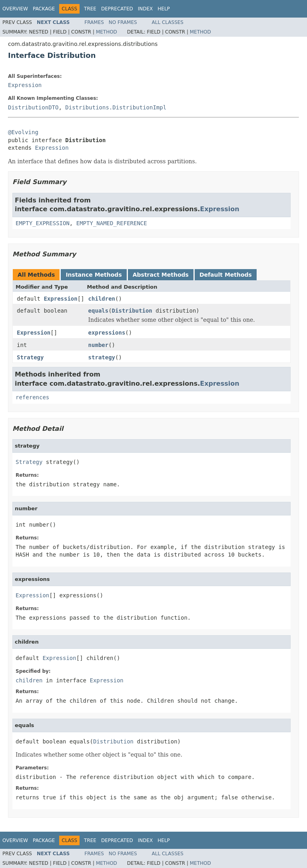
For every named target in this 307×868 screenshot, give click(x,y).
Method (107, 32)
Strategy (30, 357)
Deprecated (117, 9)
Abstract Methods (161, 275)
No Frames (123, 22)
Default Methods (226, 275)
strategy (102, 357)
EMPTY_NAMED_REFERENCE (112, 223)
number (99, 345)
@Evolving (23, 132)
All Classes (168, 22)
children (102, 299)
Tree (90, 9)
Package (44, 9)
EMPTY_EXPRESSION (43, 223)
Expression (25, 85)
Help (164, 9)
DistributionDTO (33, 107)
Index (146, 9)
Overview (15, 9)
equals (99, 311)
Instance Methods (94, 275)
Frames (94, 22)
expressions (107, 333)
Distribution (132, 311)
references (32, 397)
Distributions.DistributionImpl (116, 107)
